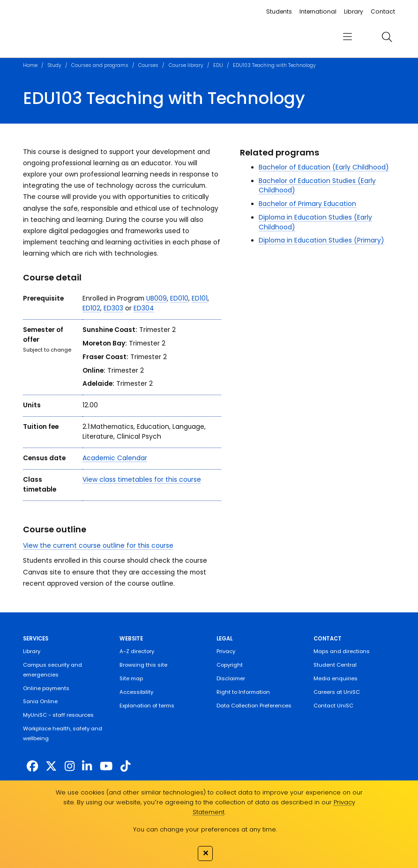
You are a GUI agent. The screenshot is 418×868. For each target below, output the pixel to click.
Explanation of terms (147, 706)
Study (54, 65)
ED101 (200, 298)
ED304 (144, 308)
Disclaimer (231, 678)
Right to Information (243, 692)
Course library (186, 65)
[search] (387, 37)
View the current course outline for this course (98, 546)
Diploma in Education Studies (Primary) (321, 240)
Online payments (46, 688)
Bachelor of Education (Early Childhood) (324, 167)
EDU (218, 65)
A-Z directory (137, 651)
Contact (383, 11)
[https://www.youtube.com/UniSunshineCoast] (106, 766)
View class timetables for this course (142, 480)
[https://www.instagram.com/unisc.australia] (70, 766)
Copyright (230, 665)
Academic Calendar (115, 458)
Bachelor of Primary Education (307, 204)
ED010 (179, 298)
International (318, 11)
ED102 (91, 308)
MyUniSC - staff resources (58, 715)
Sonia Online (40, 701)
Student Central (335, 665)
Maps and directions (342, 651)
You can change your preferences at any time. (205, 829)
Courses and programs (100, 65)
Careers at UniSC (337, 692)
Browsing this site (143, 665)
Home (30, 65)
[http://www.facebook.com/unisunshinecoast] (32, 766)
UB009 (157, 298)
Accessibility (136, 692)
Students (279, 11)
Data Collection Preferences (254, 706)
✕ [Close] (205, 853)
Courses (148, 65)
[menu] (348, 37)
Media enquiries (336, 678)
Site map (131, 678)
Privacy (226, 651)
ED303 (113, 308)
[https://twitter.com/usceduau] (51, 766)
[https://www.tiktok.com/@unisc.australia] (125, 766)
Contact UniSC (333, 706)
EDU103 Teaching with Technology (274, 65)
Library (354, 11)
